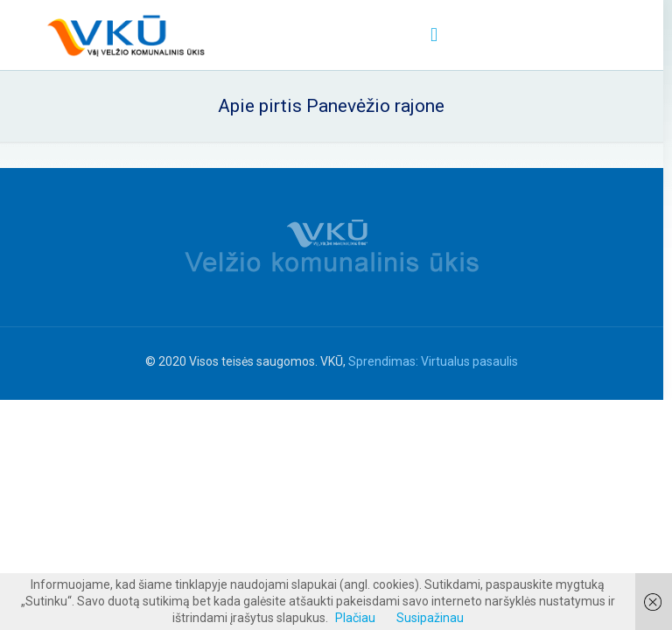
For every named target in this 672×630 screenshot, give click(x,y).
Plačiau (355, 618)
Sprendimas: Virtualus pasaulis (433, 361)
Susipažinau (430, 618)
